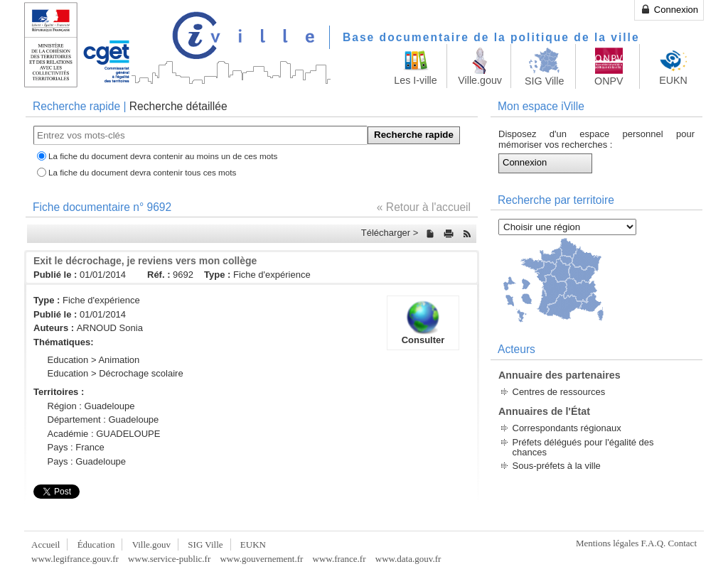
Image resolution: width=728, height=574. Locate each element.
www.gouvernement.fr (261, 559)
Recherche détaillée (178, 106)
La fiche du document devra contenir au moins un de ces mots (163, 156)
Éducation (96, 545)
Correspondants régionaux (567, 428)
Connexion (669, 9)
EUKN (253, 545)
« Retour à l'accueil (424, 207)
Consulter (423, 323)
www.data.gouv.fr (408, 559)
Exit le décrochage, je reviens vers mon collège (145, 261)
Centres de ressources (559, 392)
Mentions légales (607, 543)
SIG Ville (205, 545)
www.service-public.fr (169, 559)
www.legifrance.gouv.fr (75, 559)
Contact (682, 543)
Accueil (45, 545)
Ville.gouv (151, 545)
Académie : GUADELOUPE (104, 434)
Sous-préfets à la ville (557, 466)
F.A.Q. (654, 543)
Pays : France (76, 447)
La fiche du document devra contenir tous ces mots (142, 172)
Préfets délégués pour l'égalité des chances (583, 447)
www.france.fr (339, 559)
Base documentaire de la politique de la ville (491, 37)
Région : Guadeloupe (91, 406)
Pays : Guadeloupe (87, 461)
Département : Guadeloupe (103, 419)
